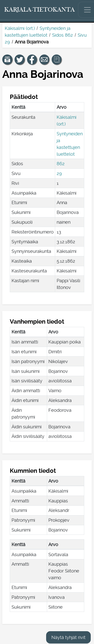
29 (59, 173)
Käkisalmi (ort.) (20, 28)
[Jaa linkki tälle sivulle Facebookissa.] (32, 60)
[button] (7, 60)
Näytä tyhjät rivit (68, 637)
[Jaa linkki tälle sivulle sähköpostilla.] (44, 60)
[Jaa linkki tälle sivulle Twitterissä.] (20, 60)
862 (61, 164)
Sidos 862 (63, 35)
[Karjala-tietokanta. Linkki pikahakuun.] (40, 10)
